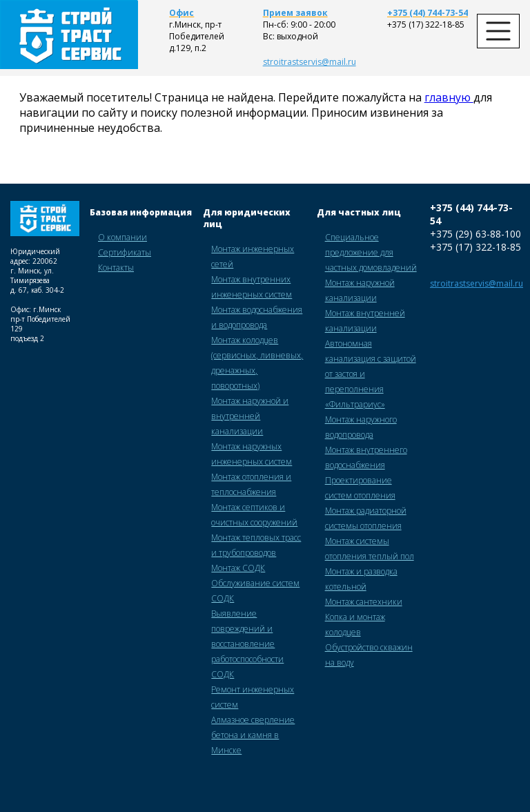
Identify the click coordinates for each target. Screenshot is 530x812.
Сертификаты (125, 252)
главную (449, 97)
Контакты (116, 268)
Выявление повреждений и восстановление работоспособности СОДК (247, 644)
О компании (122, 237)
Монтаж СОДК (238, 568)
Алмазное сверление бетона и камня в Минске (253, 735)
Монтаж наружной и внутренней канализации (250, 416)
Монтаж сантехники (364, 602)
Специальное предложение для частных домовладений (371, 252)
